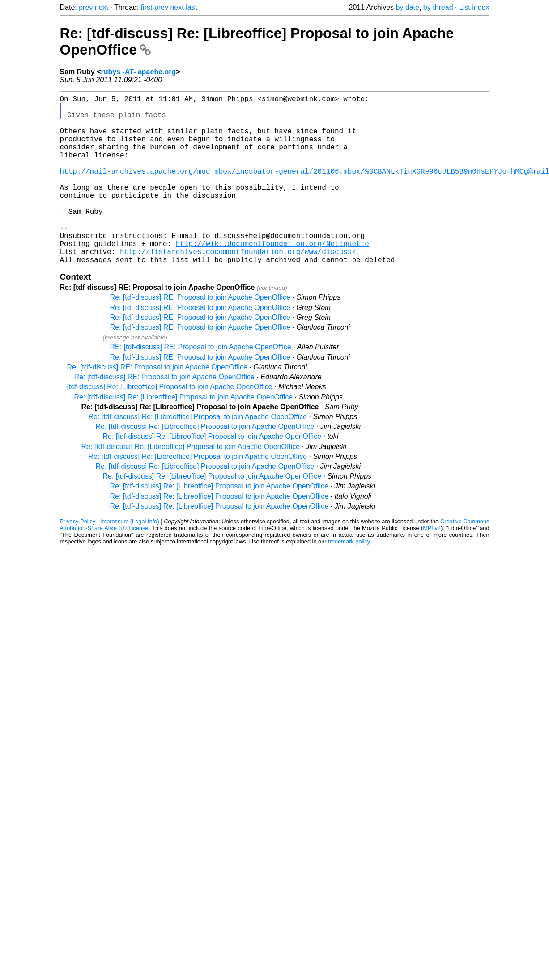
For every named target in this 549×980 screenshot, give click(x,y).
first (147, 7)
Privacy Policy (78, 559)
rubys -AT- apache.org (139, 72)
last (191, 7)
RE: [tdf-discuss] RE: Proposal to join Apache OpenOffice (201, 384)
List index (474, 7)
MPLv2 (432, 566)
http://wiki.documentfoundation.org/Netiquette (272, 277)
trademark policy (349, 579)
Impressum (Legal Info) (130, 559)
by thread (438, 7)
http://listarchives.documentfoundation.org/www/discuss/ (238, 287)
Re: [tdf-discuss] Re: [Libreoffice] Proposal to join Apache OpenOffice (184, 435)
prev (86, 7)
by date (407, 7)
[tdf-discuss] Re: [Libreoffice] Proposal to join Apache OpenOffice (170, 424)
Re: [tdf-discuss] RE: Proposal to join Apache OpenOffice (200, 335)
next (102, 7)
